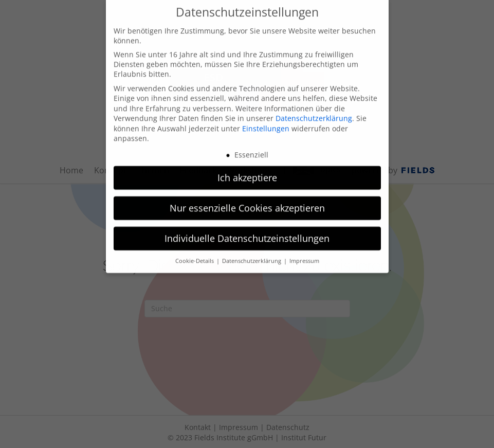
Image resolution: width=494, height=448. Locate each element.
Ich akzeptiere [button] (247, 170)
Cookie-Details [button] (195, 253)
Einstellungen (266, 121)
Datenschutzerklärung (314, 111)
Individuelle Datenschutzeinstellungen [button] (247, 231)
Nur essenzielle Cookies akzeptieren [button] (247, 201)
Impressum (304, 253)
